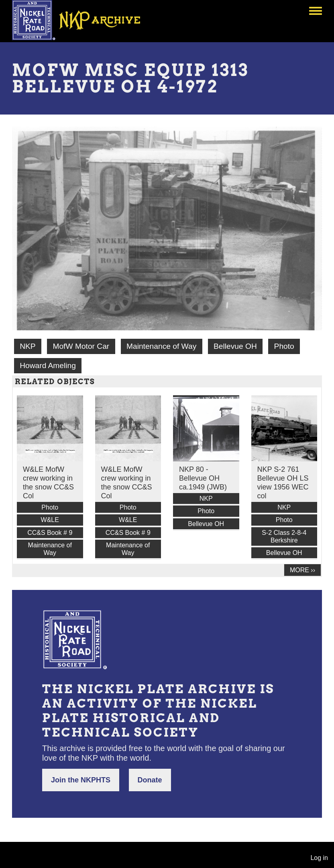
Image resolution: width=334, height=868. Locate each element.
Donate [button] (150, 780)
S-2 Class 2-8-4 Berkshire (284, 536)
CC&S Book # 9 (50, 533)
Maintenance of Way (161, 346)
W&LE (50, 520)
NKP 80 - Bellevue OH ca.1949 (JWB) (203, 478)
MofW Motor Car (81, 346)
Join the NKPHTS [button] (81, 780)
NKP (27, 346)
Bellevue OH (235, 346)
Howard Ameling (48, 365)
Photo (284, 346)
